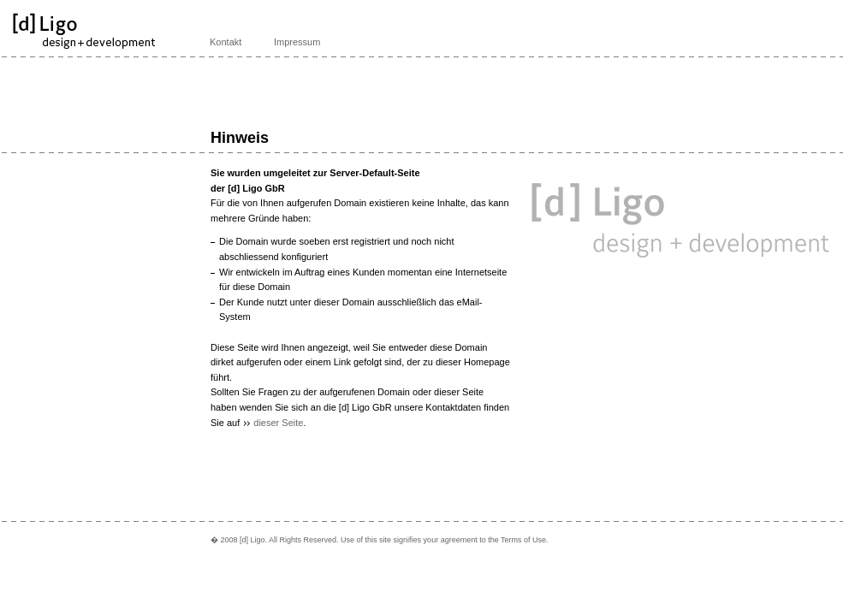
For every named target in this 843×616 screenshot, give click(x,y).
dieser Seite (278, 423)
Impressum (297, 42)
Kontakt (226, 42)
